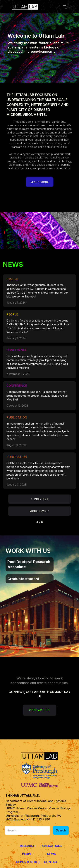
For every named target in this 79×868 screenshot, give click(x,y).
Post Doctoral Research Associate (29, 564)
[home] (32, 7)
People (28, 854)
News (51, 854)
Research (28, 846)
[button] (65, 7)
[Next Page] (39, 511)
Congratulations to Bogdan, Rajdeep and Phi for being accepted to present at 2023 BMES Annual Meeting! (37, 396)
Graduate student (23, 579)
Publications (51, 846)
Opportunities (28, 862)
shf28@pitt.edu (16, 819)
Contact (51, 862)
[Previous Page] (39, 499)
